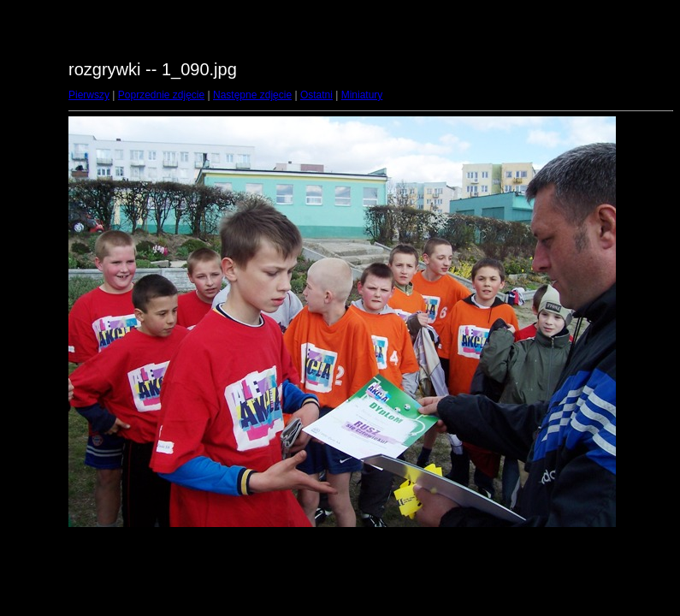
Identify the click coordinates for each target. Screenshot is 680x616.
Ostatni (316, 95)
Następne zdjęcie (252, 95)
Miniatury (362, 95)
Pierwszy (89, 95)
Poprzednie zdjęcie (161, 95)
